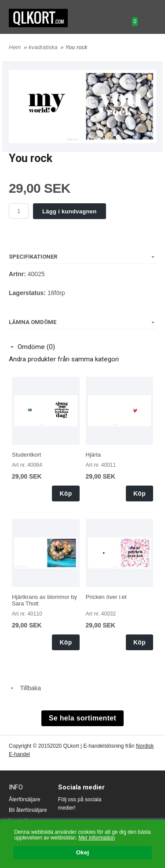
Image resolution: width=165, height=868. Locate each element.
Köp (66, 493)
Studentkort (27, 455)
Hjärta (93, 455)
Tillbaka (25, 688)
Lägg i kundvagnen (70, 211)
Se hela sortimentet (82, 718)
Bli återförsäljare (28, 810)
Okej (82, 853)
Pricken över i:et (106, 597)
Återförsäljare (24, 800)
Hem (15, 47)
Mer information (97, 838)
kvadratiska (44, 47)
